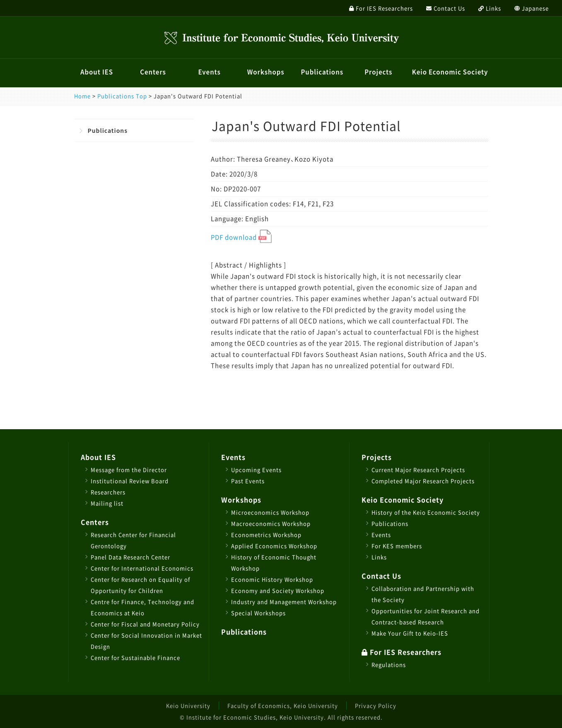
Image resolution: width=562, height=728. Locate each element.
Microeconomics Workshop (270, 512)
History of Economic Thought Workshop (274, 562)
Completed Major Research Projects (423, 481)
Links (379, 557)
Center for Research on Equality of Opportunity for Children (140, 585)
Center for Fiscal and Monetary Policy (145, 624)
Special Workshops (258, 613)
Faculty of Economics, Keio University (283, 705)
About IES (97, 72)
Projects (378, 72)
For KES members (397, 546)
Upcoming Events (256, 470)
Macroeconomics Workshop (271, 523)
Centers (153, 72)
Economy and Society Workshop (278, 590)
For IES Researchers (402, 652)
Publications (322, 72)
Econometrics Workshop (266, 535)
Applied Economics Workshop (274, 546)
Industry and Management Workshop (284, 602)
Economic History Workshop (272, 579)
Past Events (248, 481)
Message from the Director (129, 470)
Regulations (389, 664)
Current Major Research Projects (418, 470)
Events (209, 72)
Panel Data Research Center (130, 557)
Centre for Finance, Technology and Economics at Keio (142, 607)
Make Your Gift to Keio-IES (410, 633)
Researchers (108, 492)
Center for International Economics (142, 568)
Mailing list (107, 503)
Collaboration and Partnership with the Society (423, 594)
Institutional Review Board (130, 481)
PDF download (241, 237)
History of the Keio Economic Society (426, 512)
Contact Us (381, 576)
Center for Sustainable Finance (135, 657)
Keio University (188, 705)
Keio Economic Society (450, 72)
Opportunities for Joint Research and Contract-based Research (426, 616)
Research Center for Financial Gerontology (133, 540)
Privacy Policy (376, 705)
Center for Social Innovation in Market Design (146, 641)
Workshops (266, 72)
